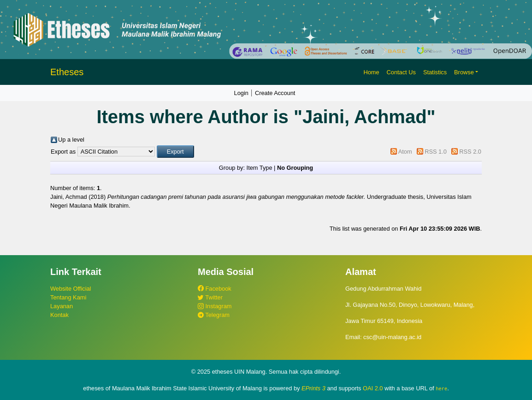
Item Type (260, 168)
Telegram (214, 315)
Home (371, 72)
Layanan (62, 306)
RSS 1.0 (436, 152)
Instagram (215, 306)
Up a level (71, 140)
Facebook (215, 289)
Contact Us (401, 72)
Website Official (71, 289)
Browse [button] (464, 72)
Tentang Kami (68, 297)
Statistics (435, 72)
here (441, 388)
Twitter (210, 297)
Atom (405, 152)
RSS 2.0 (470, 152)
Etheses (67, 72)
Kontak (59, 315)
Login (241, 93)
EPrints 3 (313, 388)
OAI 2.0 (373, 388)
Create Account (275, 93)
